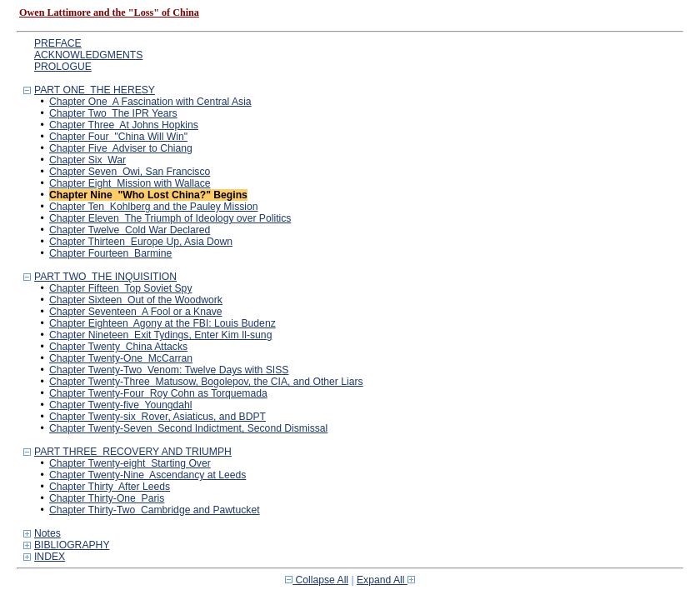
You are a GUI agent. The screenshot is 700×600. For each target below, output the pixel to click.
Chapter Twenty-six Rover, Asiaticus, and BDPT (157, 417)
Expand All (386, 580)
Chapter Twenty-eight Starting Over (130, 463)
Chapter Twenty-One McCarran (121, 358)
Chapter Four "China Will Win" (118, 137)
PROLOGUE (63, 67)
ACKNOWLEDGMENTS (88, 55)
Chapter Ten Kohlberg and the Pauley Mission (154, 207)
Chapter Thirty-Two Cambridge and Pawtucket (154, 510)
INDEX (50, 557)
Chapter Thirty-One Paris (107, 498)
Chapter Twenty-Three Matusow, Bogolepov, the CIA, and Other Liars (206, 382)
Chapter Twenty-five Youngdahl (120, 405)
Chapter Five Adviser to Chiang (121, 148)
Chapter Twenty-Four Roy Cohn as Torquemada (158, 393)
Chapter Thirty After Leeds (110, 487)
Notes (47, 533)
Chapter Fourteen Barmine (110, 253)
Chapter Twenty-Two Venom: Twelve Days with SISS (169, 370)
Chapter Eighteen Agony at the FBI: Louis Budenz (162, 323)
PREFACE (58, 43)
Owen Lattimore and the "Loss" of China (109, 12)
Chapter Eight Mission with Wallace (130, 183)
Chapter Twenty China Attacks (118, 347)
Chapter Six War (87, 160)
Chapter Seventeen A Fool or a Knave (135, 312)
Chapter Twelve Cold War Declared (130, 230)
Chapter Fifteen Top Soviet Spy (120, 288)
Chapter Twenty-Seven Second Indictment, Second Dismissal (188, 428)
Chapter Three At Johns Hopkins (124, 125)
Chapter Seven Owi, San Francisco (130, 172)
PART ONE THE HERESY (95, 90)
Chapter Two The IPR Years (113, 113)
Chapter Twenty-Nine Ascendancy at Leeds (147, 475)
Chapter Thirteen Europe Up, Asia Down (141, 242)
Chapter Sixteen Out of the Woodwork (136, 300)
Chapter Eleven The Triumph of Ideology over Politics (170, 218)
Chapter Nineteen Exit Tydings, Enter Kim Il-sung (160, 335)
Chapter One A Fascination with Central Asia (150, 102)
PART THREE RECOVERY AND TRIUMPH (133, 452)
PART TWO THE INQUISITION (105, 277)
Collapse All (317, 580)
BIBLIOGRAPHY (72, 545)
